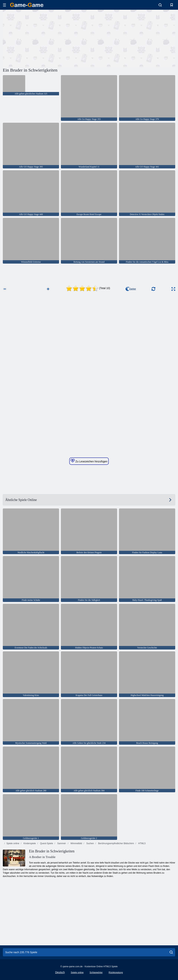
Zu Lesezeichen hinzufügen (89, 461)
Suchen (90, 843)
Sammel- (61, 843)
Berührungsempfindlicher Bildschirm (116, 843)
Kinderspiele (29, 843)
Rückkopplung (116, 973)
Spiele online (13, 843)
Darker (131, 289)
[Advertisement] (46, 38)
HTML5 (142, 843)
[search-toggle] (160, 5)
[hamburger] (4, 5)
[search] (171, 952)
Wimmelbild (76, 843)
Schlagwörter (96, 973)
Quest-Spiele (46, 843)
